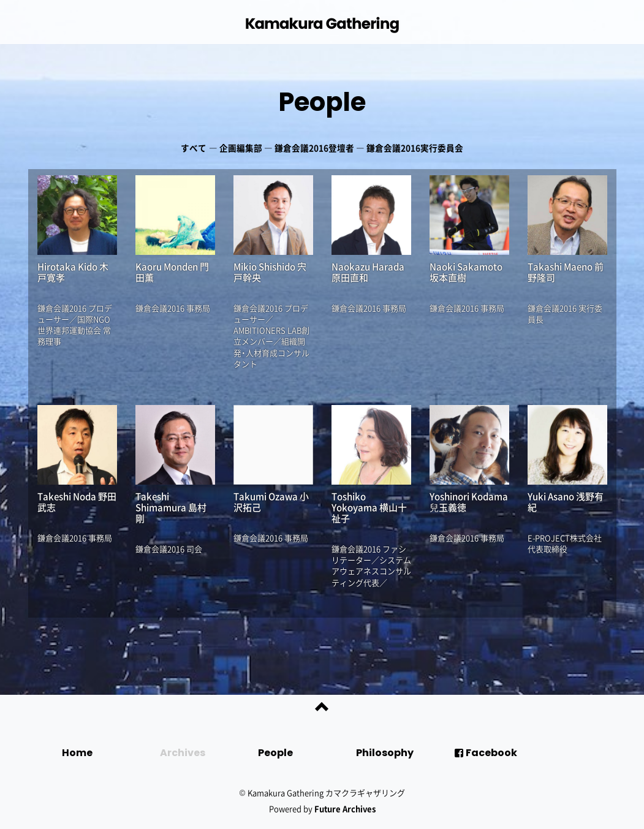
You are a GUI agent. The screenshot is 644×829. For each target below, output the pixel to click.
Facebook (486, 753)
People (322, 102)
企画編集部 (241, 148)
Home (77, 753)
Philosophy (385, 753)
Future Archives (345, 808)
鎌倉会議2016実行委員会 (415, 148)
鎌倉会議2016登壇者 (314, 148)
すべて (194, 148)
